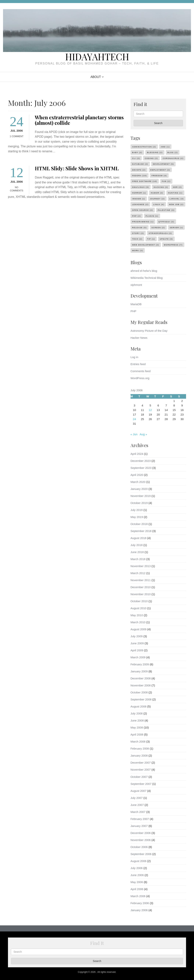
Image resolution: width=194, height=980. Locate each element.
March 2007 (138, 812)
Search (158, 123)
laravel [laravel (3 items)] (177, 199)
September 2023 (141, 468)
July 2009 (137, 636)
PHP (133, 311)
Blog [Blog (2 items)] (173, 152)
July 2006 (137, 868)
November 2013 (141, 566)
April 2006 (137, 889)
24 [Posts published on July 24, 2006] (134, 419)
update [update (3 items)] (166, 239)
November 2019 (141, 496)
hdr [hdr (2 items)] (177, 187)
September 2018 (141, 531)
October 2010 (139, 601)
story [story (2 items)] (138, 233)
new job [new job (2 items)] (176, 204)
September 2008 (141, 699)
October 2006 (139, 847)
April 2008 (137, 734)
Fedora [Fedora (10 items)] (140, 176)
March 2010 (138, 622)
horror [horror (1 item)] (139, 193)
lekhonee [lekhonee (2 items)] (140, 204)
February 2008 (140, 749)
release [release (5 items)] (140, 228)
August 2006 (138, 861)
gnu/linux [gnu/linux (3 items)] (141, 187)
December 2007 (141, 763)
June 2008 (137, 720)
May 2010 (137, 615)
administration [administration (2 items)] (144, 147)
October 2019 (139, 503)
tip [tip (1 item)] (151, 239)
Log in (134, 357)
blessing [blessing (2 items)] (155, 152)
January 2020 (139, 489)
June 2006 (137, 875)
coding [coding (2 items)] (151, 158)
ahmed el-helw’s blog (144, 271)
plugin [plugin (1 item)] (152, 216)
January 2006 (139, 910)
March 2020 (138, 482)
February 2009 (140, 664)
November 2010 (141, 594)
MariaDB (136, 304)
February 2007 (140, 819)
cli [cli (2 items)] (136, 158)
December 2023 (141, 461)
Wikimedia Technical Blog (147, 278)
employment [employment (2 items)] (160, 170)
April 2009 (137, 650)
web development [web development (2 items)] (146, 245)
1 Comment (17, 136)
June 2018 (137, 552)
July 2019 (137, 510)
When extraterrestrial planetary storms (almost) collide (79, 120)
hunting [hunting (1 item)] (175, 193)
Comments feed (141, 371)
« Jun (134, 434)
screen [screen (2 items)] (158, 228)
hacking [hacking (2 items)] (161, 187)
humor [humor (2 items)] (157, 193)
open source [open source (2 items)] (143, 210)
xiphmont (136, 285)
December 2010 (141, 587)
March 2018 (138, 559)
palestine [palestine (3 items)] (166, 210)
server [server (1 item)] (176, 228)
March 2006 (138, 896)
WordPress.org (140, 378)
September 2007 (141, 784)
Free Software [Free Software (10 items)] (145, 181)
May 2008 (137, 727)
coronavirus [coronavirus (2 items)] (173, 158)
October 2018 (139, 524)
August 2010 (138, 608)
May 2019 (137, 517)
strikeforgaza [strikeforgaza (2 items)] (160, 233)
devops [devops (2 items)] (139, 170)
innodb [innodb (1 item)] (139, 199)
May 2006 (137, 882)
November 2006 (141, 840)
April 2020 (137, 475)
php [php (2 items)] (137, 216)
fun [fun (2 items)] (166, 181)
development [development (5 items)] (163, 164)
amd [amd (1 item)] (165, 147)
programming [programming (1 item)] (143, 222)
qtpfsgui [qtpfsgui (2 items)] (166, 222)
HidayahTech (97, 57)
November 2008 (141, 685)
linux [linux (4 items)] (159, 204)
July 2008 (137, 713)
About (96, 77)
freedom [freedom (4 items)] (159, 176)
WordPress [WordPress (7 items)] (173, 245)
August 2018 (138, 538)
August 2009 (138, 629)
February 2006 (140, 903)
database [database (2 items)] (140, 164)
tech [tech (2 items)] (137, 239)
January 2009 (139, 671)
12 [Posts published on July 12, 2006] (150, 410)
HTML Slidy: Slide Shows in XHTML (77, 168)
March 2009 (138, 657)
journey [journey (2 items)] (157, 199)
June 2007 (137, 805)
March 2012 (138, 573)
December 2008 (141, 678)
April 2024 (137, 454)
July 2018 (137, 545)
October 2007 (139, 777)
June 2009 (137, 643)
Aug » (143, 434)
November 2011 (141, 580)
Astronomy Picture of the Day (149, 331)
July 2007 (137, 798)
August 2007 (138, 791)
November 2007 (141, 770)
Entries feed (138, 364)
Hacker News (139, 338)
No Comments (17, 189)
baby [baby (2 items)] (137, 152)
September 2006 (141, 854)
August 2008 (138, 706)
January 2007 (139, 826)
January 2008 (139, 756)
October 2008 (139, 692)
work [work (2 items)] (138, 251)
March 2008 (138, 741)
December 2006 (141, 833)
